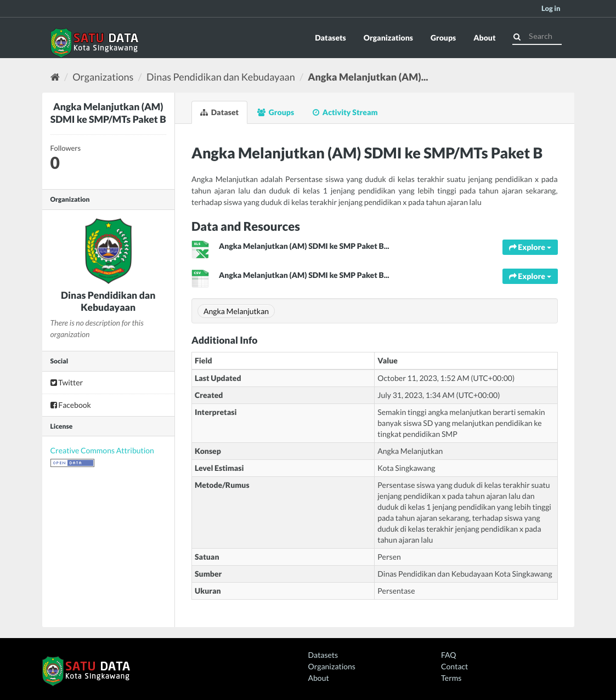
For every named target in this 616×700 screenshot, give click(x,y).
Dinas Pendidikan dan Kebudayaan (221, 77)
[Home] (55, 77)
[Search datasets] (537, 36)
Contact (454, 666)
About (484, 38)
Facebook (71, 405)
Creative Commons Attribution (102, 450)
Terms (451, 678)
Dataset (219, 112)
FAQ (448, 655)
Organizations (388, 38)
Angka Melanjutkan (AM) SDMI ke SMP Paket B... (304, 246)
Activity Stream (345, 112)
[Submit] (517, 35)
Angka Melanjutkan (236, 311)
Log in (551, 8)
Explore (530, 247)
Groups (443, 38)
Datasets (330, 38)
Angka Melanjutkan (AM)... (368, 77)
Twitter (67, 382)
